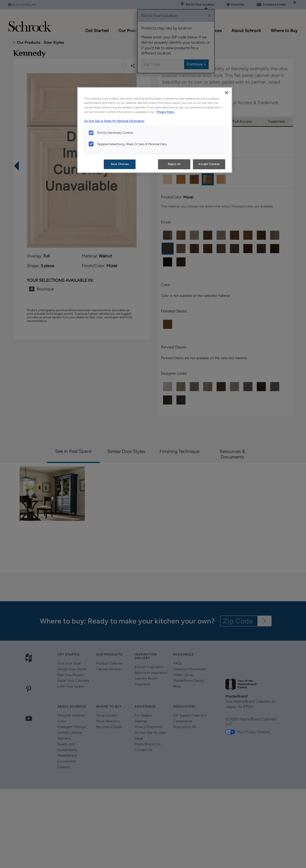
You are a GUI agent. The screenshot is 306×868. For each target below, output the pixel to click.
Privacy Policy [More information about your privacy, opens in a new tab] (166, 112)
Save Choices (120, 164)
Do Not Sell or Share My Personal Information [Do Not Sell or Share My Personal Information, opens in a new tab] (114, 121)
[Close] (227, 93)
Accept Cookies (209, 164)
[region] (155, 130)
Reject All (174, 164)
